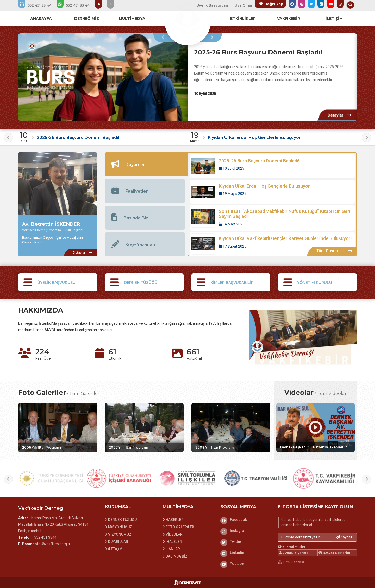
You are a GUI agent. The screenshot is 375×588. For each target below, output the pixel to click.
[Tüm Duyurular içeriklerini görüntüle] (334, 251)
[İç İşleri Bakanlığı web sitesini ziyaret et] (119, 478)
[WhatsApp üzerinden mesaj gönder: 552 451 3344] (77, 5)
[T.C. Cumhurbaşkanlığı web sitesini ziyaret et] (51, 478)
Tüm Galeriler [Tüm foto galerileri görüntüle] (84, 393)
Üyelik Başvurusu (212, 5)
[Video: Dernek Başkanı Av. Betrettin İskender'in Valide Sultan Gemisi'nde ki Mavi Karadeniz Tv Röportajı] (316, 427)
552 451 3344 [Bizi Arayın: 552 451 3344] (45, 537)
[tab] (146, 164)
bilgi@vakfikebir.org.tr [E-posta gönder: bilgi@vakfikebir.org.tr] (53, 544)
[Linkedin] (245, 553)
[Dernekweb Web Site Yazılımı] (188, 583)
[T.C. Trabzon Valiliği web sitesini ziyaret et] (256, 478)
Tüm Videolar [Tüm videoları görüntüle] (332, 393)
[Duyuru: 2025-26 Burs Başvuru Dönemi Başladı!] (102, 136)
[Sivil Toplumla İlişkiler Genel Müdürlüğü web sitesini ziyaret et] (187, 478)
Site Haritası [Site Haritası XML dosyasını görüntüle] (291, 562)
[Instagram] (245, 531)
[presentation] (164, 38)
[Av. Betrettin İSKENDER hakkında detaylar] (82, 253)
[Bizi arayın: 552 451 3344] (38, 5)
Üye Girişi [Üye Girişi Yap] (243, 5)
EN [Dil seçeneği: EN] (111, 4)
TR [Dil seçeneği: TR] (98, 4)
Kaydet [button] (344, 537)
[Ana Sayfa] (187, 22)
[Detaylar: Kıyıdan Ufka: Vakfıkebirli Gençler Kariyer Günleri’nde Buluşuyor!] (272, 244)
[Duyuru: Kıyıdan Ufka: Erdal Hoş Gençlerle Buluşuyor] (273, 136)
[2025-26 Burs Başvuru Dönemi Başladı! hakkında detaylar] (103, 77)
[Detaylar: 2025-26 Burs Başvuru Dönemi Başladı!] (339, 115)
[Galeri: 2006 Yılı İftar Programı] (58, 428)
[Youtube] (245, 563)
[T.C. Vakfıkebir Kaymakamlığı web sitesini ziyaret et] (324, 478)
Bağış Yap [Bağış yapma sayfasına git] (274, 4)
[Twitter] (245, 542)
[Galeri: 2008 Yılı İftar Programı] (231, 428)
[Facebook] (245, 520)
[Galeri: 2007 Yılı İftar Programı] (144, 428)
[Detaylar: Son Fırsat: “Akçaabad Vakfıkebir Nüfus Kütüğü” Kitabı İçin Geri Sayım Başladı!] (272, 218)
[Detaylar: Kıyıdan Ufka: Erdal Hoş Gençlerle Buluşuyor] (272, 192)
